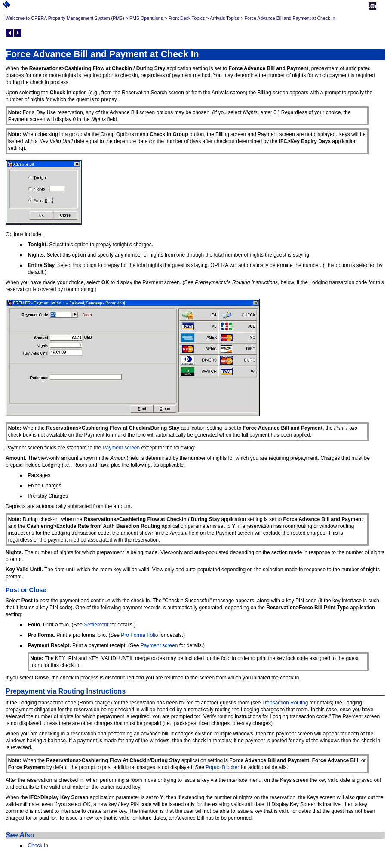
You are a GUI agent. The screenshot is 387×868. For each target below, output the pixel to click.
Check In (38, 846)
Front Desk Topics (186, 18)
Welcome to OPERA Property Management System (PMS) (65, 18)
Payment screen (121, 448)
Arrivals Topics (225, 18)
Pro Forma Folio (139, 635)
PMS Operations (146, 18)
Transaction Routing (285, 703)
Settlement (96, 625)
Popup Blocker (222, 767)
